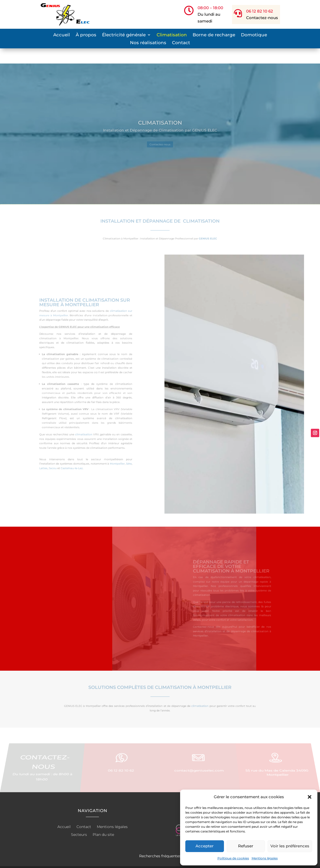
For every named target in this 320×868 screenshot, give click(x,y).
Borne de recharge (214, 35)
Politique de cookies (233, 858)
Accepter (205, 846)
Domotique (254, 35)
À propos (86, 35)
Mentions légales (265, 858)
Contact (181, 43)
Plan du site (103, 820)
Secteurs (79, 820)
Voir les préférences (290, 846)
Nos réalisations (148, 43)
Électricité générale (124, 35)
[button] (310, 797)
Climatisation (172, 35)
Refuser (246, 846)
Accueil (62, 35)
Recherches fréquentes (160, 841)
